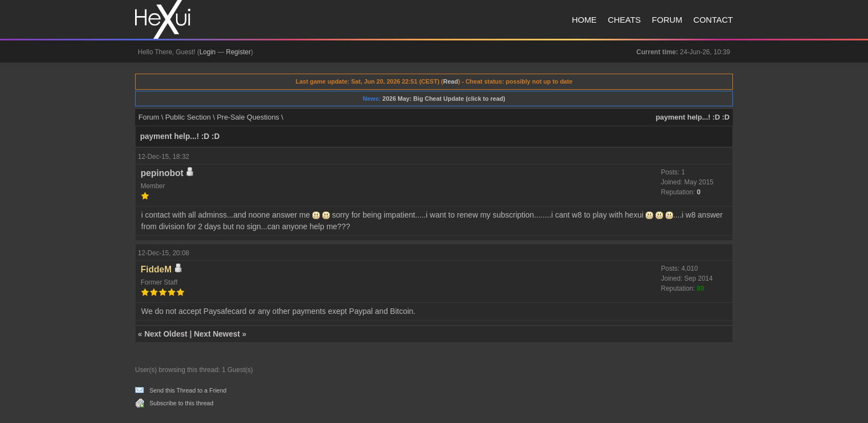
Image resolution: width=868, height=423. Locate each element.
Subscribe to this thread (182, 403)
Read (451, 81)
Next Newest (217, 334)
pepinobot (162, 173)
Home (584, 20)
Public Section (188, 117)
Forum (667, 20)
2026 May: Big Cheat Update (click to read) (444, 99)
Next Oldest (166, 334)
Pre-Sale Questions (248, 117)
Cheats (624, 20)
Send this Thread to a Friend (188, 390)
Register (238, 52)
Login (207, 52)
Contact (713, 20)
